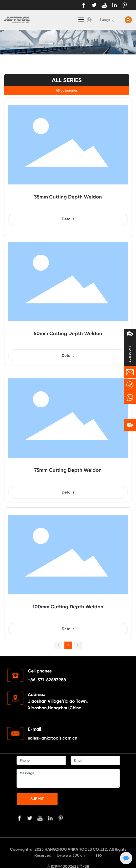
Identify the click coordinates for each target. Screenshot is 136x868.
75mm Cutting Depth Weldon (68, 470)
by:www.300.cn (71, 855)
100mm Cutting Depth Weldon (68, 607)
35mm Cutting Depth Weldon (68, 197)
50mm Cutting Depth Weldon (68, 333)
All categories (67, 90)
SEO (99, 856)
